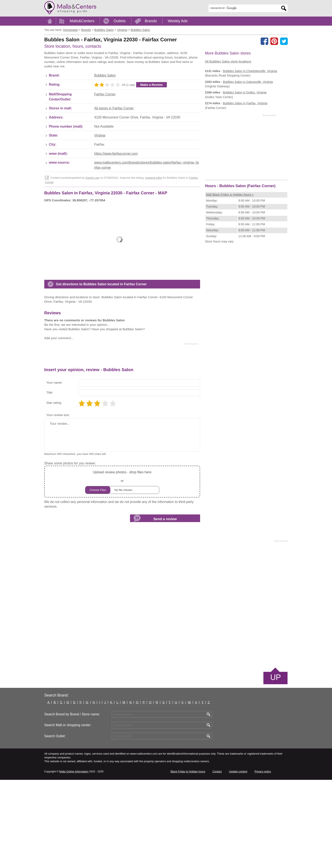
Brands (151, 21)
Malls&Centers (82, 21)
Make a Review (152, 109)
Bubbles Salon (105, 99)
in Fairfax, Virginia (245, 103)
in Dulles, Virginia (245, 92)
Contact (217, 860)
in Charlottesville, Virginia (250, 71)
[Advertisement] (121, 64)
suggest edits (154, 202)
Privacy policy (263, 860)
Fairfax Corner (105, 118)
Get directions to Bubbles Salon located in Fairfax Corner (101, 372)
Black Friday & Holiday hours (188, 860)
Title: (50, 481)
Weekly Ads (178, 21)
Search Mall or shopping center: (68, 813)
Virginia (100, 159)
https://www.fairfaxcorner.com (116, 178)
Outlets (120, 21)
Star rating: (54, 491)
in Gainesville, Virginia (248, 82)
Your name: (54, 471)
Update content (238, 860)
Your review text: (58, 503)
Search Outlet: (55, 824)
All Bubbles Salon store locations (228, 61)
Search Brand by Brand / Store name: (72, 802)
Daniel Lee (92, 202)
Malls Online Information (74, 860)
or (122, 570)
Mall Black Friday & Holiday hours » (230, 195)
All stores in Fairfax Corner (114, 132)
